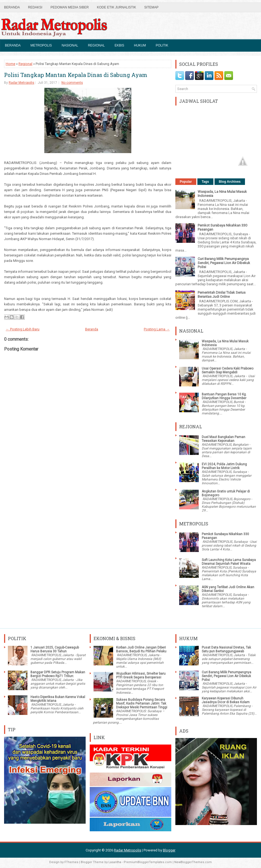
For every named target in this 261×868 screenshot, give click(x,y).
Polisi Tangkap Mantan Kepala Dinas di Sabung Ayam (76, 75)
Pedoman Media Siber (70, 7)
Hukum (140, 45)
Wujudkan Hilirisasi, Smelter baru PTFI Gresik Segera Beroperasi (141, 675)
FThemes (71, 862)
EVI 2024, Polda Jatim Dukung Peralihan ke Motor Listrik (224, 466)
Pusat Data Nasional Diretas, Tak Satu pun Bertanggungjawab (226, 649)
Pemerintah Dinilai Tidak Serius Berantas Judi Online (222, 294)
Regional (96, 45)
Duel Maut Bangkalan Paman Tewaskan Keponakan (223, 439)
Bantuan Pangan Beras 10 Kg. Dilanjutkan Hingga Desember (224, 396)
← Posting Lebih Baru (23, 329)
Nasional (70, 45)
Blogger (169, 850)
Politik (162, 45)
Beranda (12, 7)
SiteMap (151, 7)
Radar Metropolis (21, 83)
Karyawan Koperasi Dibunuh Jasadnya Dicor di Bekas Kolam (226, 700)
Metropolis (41, 45)
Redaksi (35, 7)
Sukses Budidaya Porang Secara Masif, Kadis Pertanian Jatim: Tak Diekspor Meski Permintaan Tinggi (142, 703)
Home (10, 64)
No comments (72, 83)
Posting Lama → (157, 329)
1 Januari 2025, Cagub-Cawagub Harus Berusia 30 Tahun (55, 649)
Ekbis (119, 45)
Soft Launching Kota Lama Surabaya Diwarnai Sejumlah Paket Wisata (229, 562)
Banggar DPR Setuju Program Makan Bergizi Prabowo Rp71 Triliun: (58, 674)
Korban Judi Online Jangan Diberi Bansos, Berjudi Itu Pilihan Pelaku (141, 649)
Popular (186, 182)
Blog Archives (230, 182)
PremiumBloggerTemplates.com (148, 862)
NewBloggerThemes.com (193, 862)
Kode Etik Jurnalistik (116, 7)
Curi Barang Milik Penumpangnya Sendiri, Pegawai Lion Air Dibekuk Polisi (224, 263)
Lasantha (115, 862)
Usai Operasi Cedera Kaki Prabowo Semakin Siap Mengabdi (228, 370)
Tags (205, 182)
